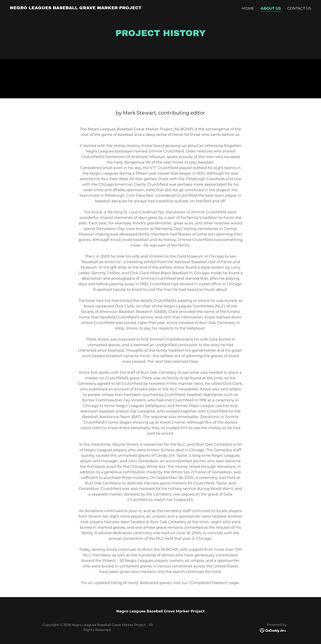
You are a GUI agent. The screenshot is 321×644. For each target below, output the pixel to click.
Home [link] (248, 8)
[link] (76, 8)
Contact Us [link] (299, 8)
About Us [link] (271, 8)
